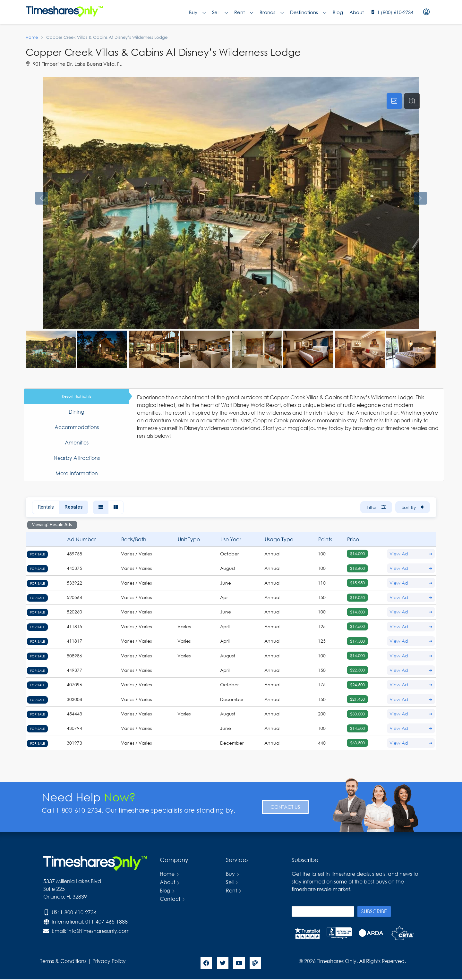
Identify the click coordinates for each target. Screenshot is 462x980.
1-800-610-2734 (78, 912)
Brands (272, 12)
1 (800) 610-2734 (395, 12)
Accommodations (77, 427)
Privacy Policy (110, 961)
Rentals (46, 507)
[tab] (394, 101)
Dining (77, 412)
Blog (338, 12)
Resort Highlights (77, 396)
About (357, 12)
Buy (197, 12)
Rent (244, 12)
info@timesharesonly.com (98, 931)
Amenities (77, 442)
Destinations (308, 12)
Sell (220, 12)
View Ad (411, 554)
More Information (77, 473)
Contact (170, 899)
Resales (74, 507)
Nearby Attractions (77, 458)
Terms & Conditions (63, 961)
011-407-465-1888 (107, 921)
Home (167, 874)
